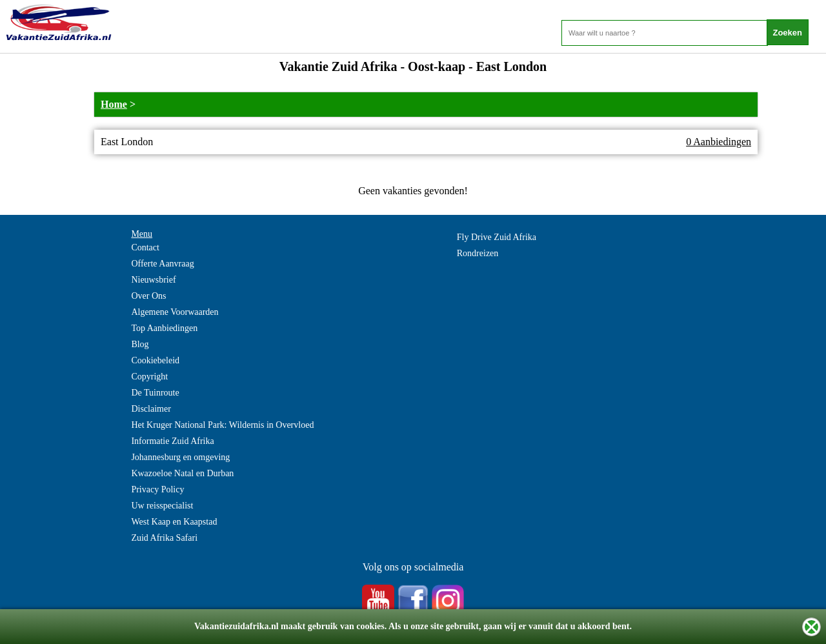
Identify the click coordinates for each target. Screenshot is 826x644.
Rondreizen (478, 253)
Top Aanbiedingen (164, 328)
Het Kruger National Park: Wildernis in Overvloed (222, 425)
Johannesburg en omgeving (180, 457)
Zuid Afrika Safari (164, 538)
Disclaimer (151, 409)
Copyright (149, 377)
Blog (140, 344)
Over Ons (148, 296)
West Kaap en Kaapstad (174, 522)
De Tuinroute (155, 393)
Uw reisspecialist (162, 506)
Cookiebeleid (155, 360)
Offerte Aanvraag (162, 264)
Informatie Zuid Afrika (172, 441)
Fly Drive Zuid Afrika (497, 237)
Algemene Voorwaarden (175, 312)
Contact (145, 247)
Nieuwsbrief (153, 280)
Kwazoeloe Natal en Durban (182, 473)
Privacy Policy (157, 489)
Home (114, 104)
